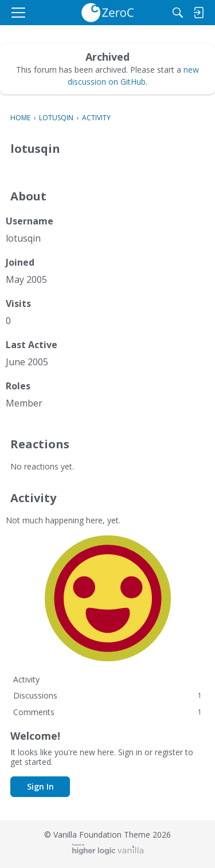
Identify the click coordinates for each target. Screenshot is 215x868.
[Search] (178, 13)
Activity (26, 679)
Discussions (107, 695)
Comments (107, 712)
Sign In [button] (40, 786)
